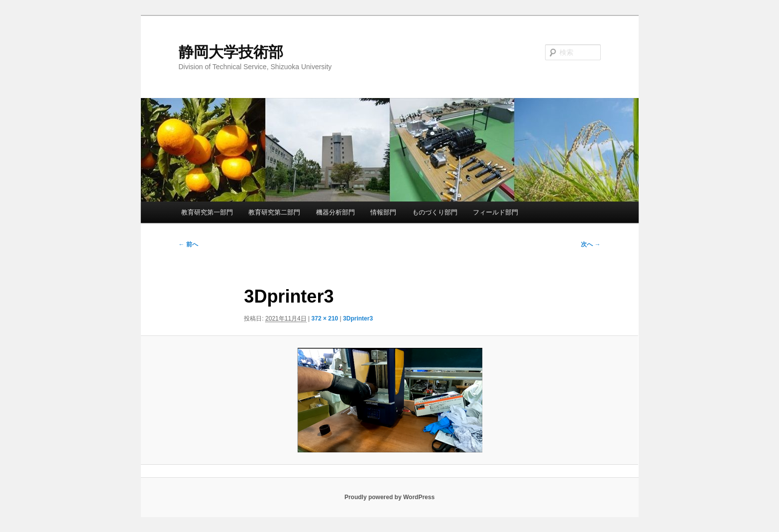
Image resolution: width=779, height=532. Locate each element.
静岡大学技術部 (231, 52)
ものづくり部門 (435, 212)
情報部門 (383, 212)
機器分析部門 (335, 212)
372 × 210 (325, 319)
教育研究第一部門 (207, 212)
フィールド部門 (496, 212)
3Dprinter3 (358, 319)
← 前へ (188, 244)
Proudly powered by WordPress (389, 497)
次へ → (591, 244)
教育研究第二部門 (274, 212)
